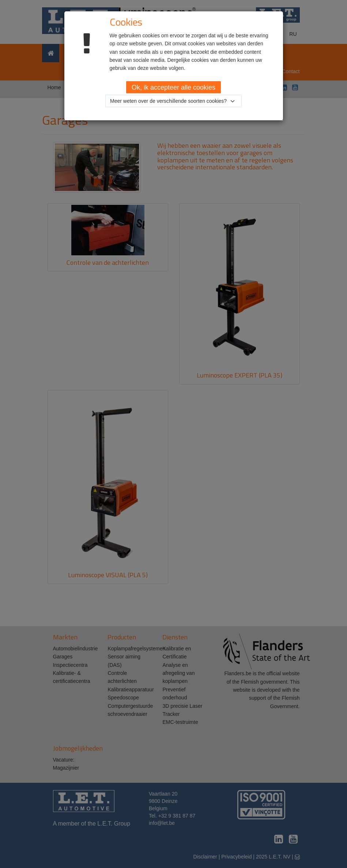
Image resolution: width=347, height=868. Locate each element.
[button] (173, 101)
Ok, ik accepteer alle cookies (173, 87)
